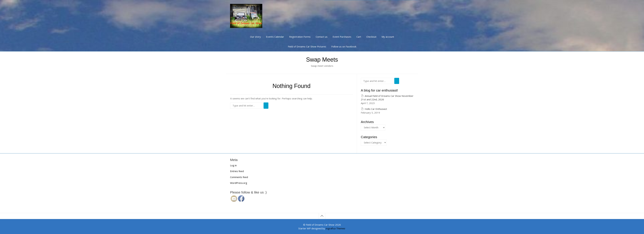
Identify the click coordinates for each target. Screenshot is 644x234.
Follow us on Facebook (344, 46)
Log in (233, 165)
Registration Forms (300, 37)
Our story (255, 37)
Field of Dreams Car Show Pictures (307, 46)
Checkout (371, 37)
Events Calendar (275, 37)
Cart (359, 37)
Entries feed (237, 171)
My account (388, 37)
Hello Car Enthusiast (376, 109)
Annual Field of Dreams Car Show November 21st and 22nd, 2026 (387, 98)
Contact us (322, 37)
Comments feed (239, 177)
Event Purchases (342, 37)
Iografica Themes (336, 228)
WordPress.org (239, 183)
